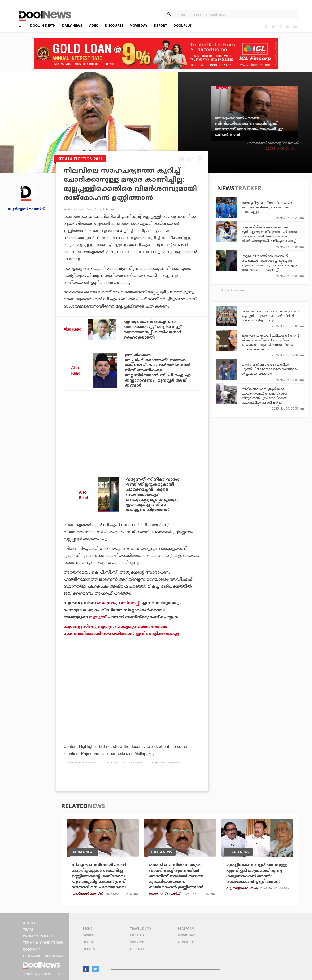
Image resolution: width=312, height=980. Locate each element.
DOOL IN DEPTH (43, 25)
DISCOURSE (114, 25)
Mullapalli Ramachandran (125, 762)
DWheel (89, 935)
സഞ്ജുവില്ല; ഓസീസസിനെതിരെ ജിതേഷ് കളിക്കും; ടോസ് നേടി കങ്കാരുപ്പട (267, 207)
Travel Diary (141, 929)
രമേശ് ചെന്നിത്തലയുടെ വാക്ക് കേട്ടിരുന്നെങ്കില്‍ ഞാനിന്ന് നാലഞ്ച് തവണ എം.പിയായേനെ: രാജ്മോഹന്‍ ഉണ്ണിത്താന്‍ (176, 876)
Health (88, 942)
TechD (88, 929)
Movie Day (186, 935)
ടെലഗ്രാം (107, 603)
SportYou (138, 942)
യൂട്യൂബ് (98, 617)
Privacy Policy (38, 936)
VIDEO (93, 25)
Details (89, 949)
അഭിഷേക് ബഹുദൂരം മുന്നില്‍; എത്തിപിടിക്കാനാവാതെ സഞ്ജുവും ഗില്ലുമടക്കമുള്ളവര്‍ (270, 369)
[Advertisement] (132, 447)
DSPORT (161, 25)
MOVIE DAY (139, 25)
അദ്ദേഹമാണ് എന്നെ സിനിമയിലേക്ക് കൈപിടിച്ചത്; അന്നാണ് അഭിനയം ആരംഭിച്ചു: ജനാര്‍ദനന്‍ (249, 126)
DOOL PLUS (183, 25)
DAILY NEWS (72, 25)
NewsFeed (186, 942)
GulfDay (137, 949)
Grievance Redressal (44, 956)
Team (28, 930)
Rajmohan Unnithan (166, 762)
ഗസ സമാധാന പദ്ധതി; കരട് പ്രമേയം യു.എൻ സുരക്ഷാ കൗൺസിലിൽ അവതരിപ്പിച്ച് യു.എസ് (271, 316)
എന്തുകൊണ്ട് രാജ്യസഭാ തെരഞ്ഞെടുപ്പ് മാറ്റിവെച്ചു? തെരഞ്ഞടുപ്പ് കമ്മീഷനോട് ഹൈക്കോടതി (153, 330)
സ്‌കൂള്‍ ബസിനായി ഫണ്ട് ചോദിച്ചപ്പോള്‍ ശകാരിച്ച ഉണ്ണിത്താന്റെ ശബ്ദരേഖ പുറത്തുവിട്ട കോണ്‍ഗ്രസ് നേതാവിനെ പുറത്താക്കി (99, 876)
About (29, 923)
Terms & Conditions (43, 943)
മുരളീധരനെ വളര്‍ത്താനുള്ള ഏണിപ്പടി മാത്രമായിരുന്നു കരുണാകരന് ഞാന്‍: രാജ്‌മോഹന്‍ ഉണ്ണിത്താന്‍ (257, 873)
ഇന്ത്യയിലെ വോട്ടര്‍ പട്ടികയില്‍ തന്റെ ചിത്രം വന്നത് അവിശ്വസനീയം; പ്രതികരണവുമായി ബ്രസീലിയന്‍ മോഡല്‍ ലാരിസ (270, 342)
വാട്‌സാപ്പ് (129, 603)
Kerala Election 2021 (83, 762)
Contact (31, 949)
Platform (186, 929)
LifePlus (137, 935)
